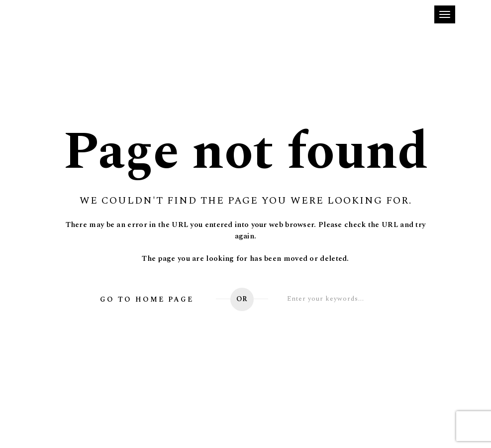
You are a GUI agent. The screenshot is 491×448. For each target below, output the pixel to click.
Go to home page (147, 299)
